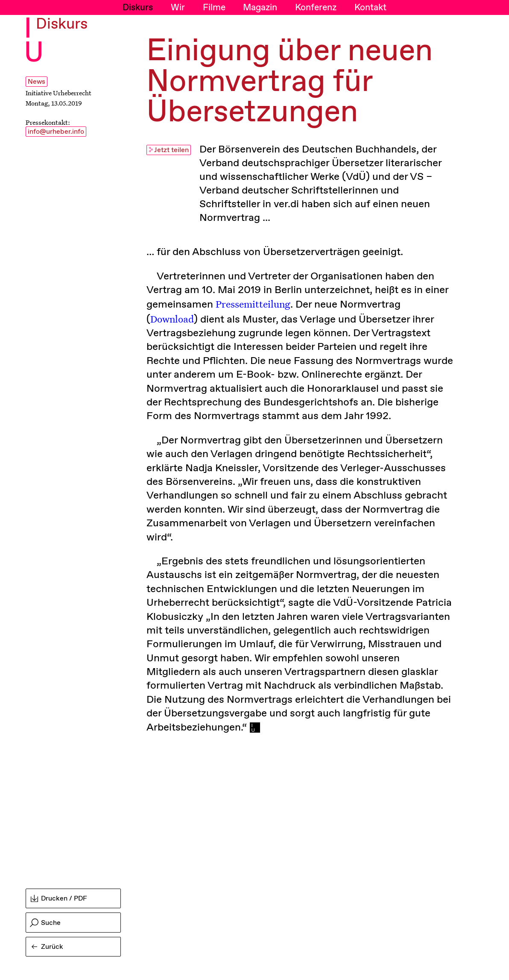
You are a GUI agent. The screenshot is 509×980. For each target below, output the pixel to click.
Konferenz (316, 8)
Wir (178, 8)
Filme (214, 8)
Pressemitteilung (253, 304)
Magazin (260, 8)
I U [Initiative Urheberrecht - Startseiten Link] (34, 42)
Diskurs (138, 8)
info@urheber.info (56, 132)
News (37, 82)
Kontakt (370, 8)
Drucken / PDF (59, 899)
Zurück (47, 947)
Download (172, 319)
